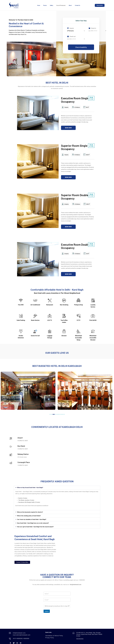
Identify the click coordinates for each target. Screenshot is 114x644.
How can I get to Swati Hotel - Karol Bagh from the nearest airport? (35, 527)
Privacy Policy (50, 638)
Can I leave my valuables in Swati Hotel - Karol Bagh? (32, 519)
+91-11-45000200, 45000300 (21, 638)
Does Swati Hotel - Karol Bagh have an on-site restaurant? (33, 523)
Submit (47, 611)
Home (39, 5)
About (70, 5)
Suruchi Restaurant (61, 5)
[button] (50, 414)
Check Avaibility (81, 47)
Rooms (45, 5)
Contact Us (77, 5)
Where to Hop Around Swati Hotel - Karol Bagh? (30, 488)
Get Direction (80, 639)
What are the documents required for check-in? (30, 512)
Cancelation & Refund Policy (54, 636)
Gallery (52, 5)
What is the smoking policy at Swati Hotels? (29, 516)
